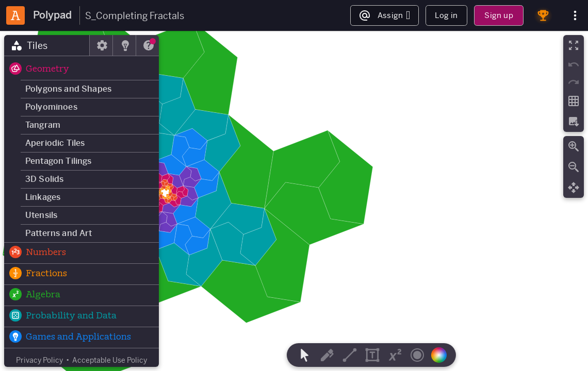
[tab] (47, 45)
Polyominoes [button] (51, 107)
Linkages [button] (43, 197)
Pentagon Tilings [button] (59, 161)
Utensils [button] (41, 215)
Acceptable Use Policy (110, 360)
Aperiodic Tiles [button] (55, 143)
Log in (446, 15)
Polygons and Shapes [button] (68, 89)
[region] (294, 201)
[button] (81, 70)
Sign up (499, 15)
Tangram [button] (43, 125)
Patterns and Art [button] (59, 233)
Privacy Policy (39, 360)
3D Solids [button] (44, 179)
